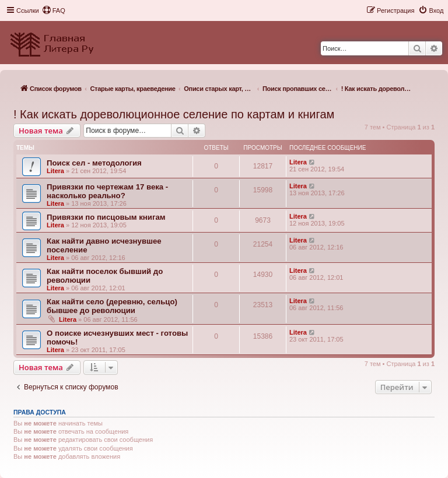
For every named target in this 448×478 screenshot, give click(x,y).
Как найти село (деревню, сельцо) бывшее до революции (112, 306)
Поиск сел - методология (94, 163)
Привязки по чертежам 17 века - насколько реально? (107, 191)
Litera (55, 171)
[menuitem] (54, 10)
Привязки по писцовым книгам (106, 217)
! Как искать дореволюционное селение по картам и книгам (174, 114)
